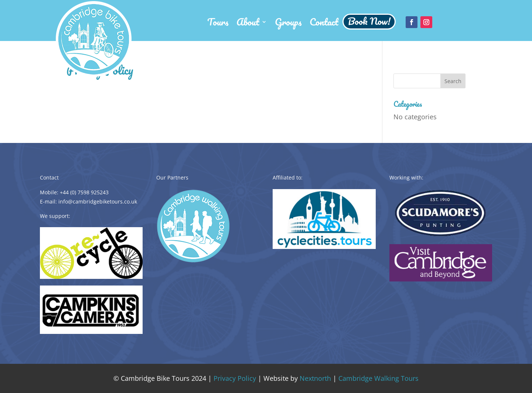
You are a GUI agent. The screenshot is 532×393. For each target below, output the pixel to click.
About (248, 24)
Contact (324, 24)
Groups (288, 24)
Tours (218, 24)
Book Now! (369, 23)
